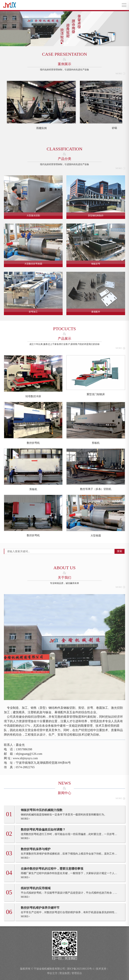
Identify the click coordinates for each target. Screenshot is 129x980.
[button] (62, 43)
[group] (41, 105)
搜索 (120, 551)
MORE (120, 74)
